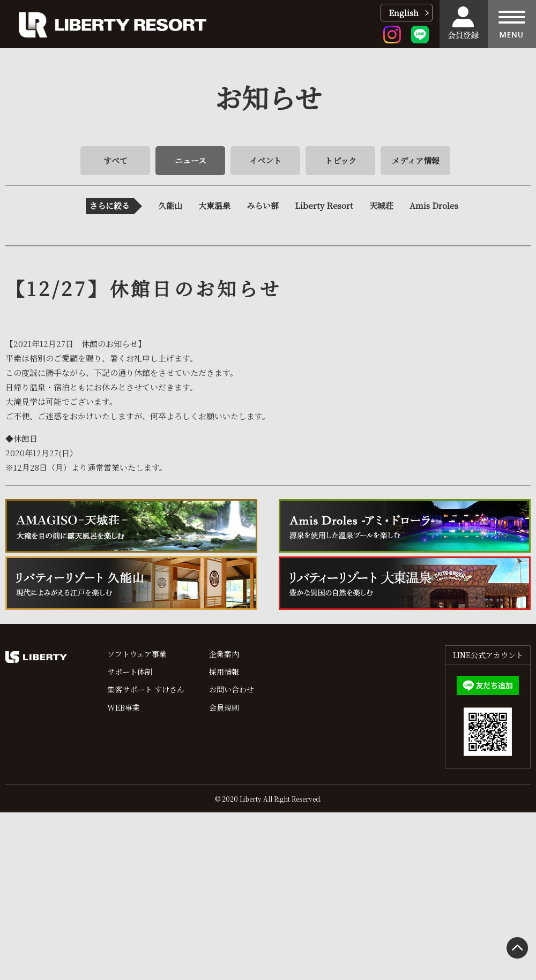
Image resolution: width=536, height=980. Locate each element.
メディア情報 (416, 160)
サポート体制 (130, 672)
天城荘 (381, 205)
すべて (116, 160)
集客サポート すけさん (146, 689)
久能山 (170, 205)
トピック (341, 160)
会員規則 (224, 707)
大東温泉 (214, 205)
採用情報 (224, 672)
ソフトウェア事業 (137, 654)
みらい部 (263, 205)
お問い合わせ (232, 689)
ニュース (191, 160)
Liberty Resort (324, 205)
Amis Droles (434, 205)
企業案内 (224, 654)
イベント (265, 160)
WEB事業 (124, 707)
